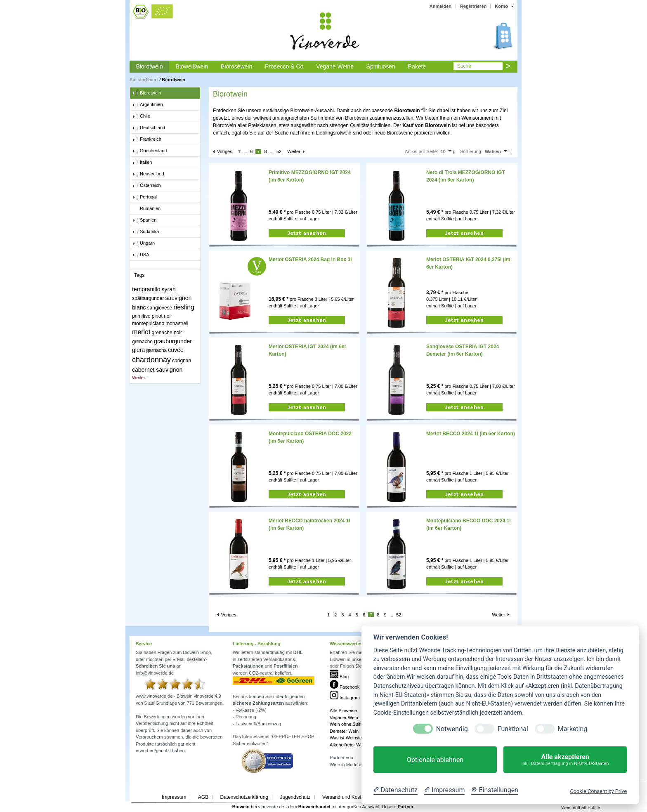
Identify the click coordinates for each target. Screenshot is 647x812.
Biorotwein (149, 66)
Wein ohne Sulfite (347, 724)
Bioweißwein (192, 66)
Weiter (294, 151)
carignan (182, 361)
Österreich (146, 186)
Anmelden (440, 6)
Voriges (225, 151)
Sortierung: (471, 151)
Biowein (241, 807)
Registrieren (473, 6)
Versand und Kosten (345, 797)
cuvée (176, 350)
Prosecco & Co (284, 66)
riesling (184, 307)
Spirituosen (381, 66)
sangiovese (160, 308)
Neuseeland (148, 174)
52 (279, 151)
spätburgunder (148, 298)
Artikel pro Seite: (421, 151)
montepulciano (148, 323)
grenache (142, 342)
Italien (142, 163)
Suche (464, 66)
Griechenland (149, 151)
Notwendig (452, 729)
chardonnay (151, 360)
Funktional (513, 729)
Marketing (573, 729)
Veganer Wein (344, 718)
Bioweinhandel (314, 807)
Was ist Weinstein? (349, 738)
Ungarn (143, 243)
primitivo (141, 316)
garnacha (156, 350)
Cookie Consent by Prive (598, 791)
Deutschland (149, 128)
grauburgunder (173, 341)
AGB (203, 797)
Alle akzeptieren (565, 760)
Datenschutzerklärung (244, 797)
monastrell (177, 323)
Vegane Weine (335, 66)
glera (138, 350)
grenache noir (167, 333)
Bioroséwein (236, 66)
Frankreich (147, 139)
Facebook (345, 687)
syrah (169, 289)
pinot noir (162, 316)
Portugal (144, 197)
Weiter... (140, 378)
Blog (339, 677)
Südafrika (145, 232)
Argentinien (148, 105)
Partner (406, 807)
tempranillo (146, 289)
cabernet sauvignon (157, 370)
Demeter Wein (344, 731)
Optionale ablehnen (435, 760)
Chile (141, 116)
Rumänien (146, 209)
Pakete (417, 66)
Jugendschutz (295, 797)
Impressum (174, 797)
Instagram (345, 698)
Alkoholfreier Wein (348, 745)
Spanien (144, 220)
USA (141, 255)
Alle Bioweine (343, 710)
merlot (141, 332)
